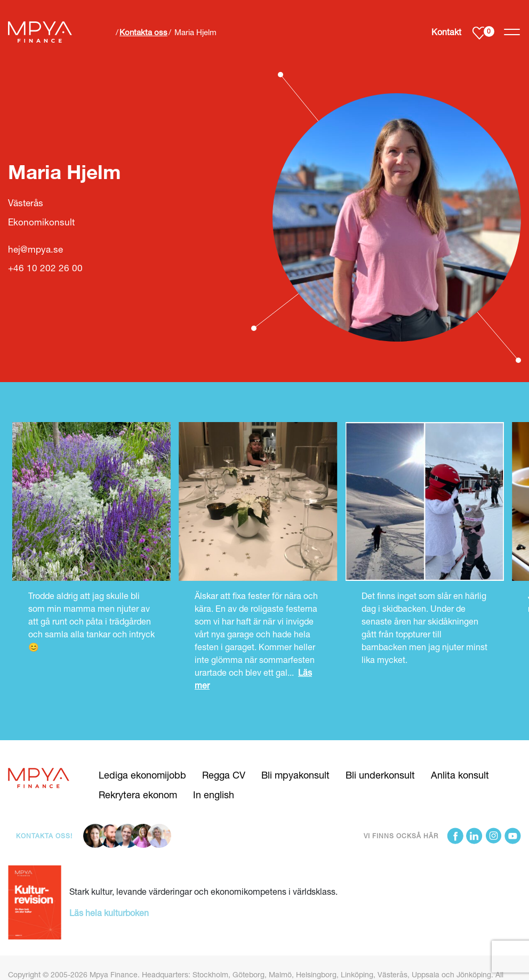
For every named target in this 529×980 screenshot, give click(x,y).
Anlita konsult (460, 775)
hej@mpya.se (35, 249)
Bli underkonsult (380, 775)
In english (214, 795)
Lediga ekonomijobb (142, 775)
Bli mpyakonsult (295, 775)
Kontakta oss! (44, 836)
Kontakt (446, 32)
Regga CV (224, 775)
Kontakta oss (143, 32)
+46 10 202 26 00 (45, 268)
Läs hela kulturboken (109, 913)
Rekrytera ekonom (138, 795)
